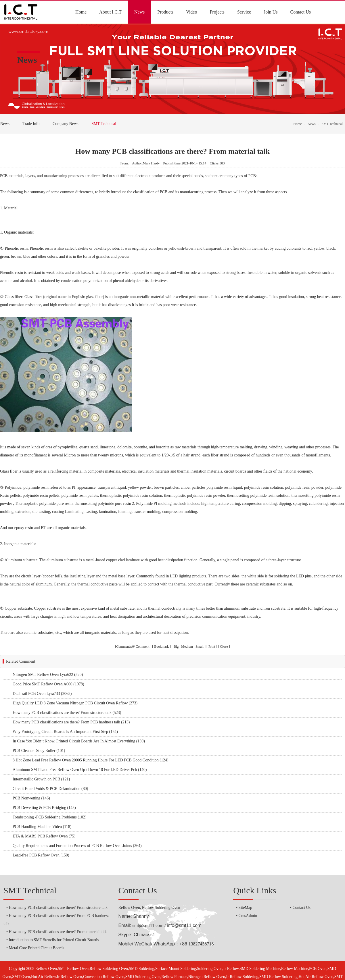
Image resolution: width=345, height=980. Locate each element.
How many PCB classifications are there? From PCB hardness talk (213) (71, 722)
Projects (217, 12)
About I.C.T (110, 12)
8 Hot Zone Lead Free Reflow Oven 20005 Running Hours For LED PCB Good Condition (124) (91, 760)
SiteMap (245, 908)
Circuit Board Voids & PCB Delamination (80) (50, 789)
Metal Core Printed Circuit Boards (36, 948)
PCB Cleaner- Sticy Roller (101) (39, 751)
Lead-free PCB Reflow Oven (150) (41, 855)
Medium (187, 647)
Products (165, 12)
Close (224, 647)
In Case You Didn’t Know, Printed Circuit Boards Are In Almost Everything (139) (79, 741)
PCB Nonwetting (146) (31, 798)
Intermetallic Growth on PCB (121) (41, 779)
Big (177, 647)
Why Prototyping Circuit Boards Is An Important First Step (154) (65, 732)
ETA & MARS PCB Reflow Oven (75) (44, 836)
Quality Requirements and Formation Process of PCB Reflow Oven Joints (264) (77, 846)
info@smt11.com (184, 925)
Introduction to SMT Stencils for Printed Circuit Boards (54, 940)
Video (191, 12)
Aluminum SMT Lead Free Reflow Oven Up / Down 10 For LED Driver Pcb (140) (80, 770)
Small (200, 647)
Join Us (271, 12)
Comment (142, 647)
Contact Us (300, 12)
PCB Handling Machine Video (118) (42, 827)
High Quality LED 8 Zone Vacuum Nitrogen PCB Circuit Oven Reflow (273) (75, 703)
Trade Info (31, 124)
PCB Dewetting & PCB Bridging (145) (44, 808)
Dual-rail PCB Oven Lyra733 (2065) (42, 694)
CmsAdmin (248, 916)
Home (81, 12)
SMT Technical (104, 124)
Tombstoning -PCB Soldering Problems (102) (49, 817)
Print (212, 647)
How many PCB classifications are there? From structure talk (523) (67, 713)
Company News (66, 124)
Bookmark (161, 647)
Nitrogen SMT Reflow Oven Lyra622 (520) (48, 675)
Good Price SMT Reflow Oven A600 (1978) (48, 684)
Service (244, 12)
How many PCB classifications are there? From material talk (58, 932)
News (139, 12)
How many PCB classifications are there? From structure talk (58, 908)
